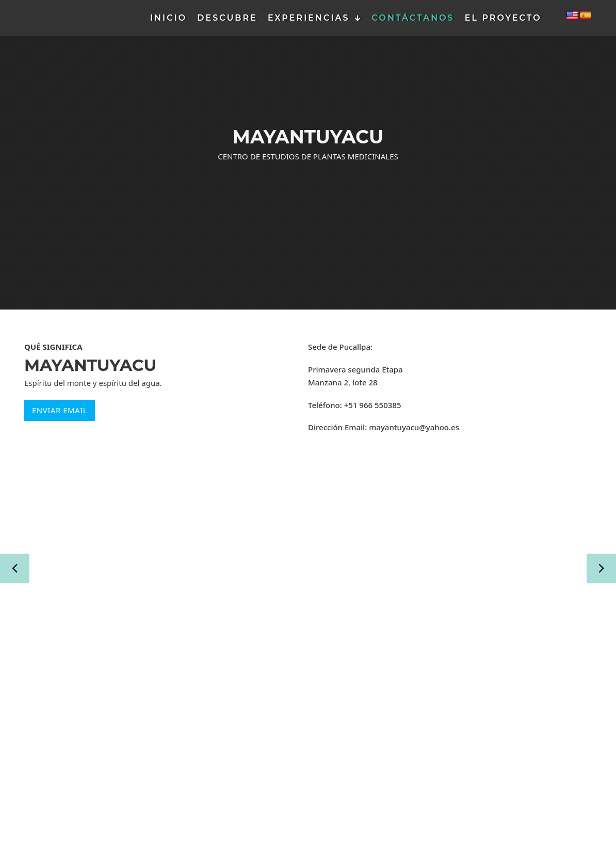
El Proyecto (503, 18)
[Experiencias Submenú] (358, 18)
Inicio (168, 18)
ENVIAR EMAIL (60, 410)
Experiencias (309, 18)
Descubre (227, 18)
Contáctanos (413, 18)
